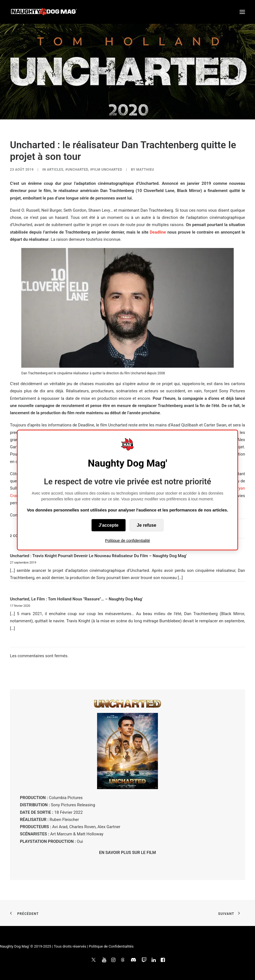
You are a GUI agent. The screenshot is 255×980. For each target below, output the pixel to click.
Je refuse (147, 525)
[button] (242, 12)
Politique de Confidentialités (111, 946)
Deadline (158, 232)
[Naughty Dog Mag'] (44, 12)
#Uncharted (77, 170)
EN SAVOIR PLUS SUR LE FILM (127, 853)
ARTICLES (55, 170)
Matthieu (145, 170)
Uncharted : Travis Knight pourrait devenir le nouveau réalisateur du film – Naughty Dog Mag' (98, 556)
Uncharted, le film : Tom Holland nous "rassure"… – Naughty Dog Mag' (76, 599)
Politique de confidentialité (128, 541)
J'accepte (108, 525)
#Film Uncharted (106, 170)
